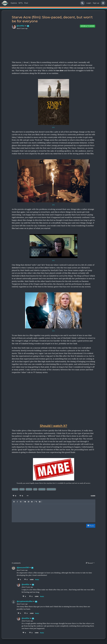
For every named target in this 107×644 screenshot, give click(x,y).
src (53, 127)
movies (15, 489)
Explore (14, 3)
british (29, 489)
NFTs (21, 3)
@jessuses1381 (24, 568)
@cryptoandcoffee (26, 601)
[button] (103, 3)
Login (89, 3)
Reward (89, 563)
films (22, 489)
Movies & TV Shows (88, 26)
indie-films (51, 489)
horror (42, 489)
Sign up (96, 3)
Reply (91, 526)
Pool (26, 3)
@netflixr (22, 26)
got (35, 489)
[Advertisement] (54, 45)
